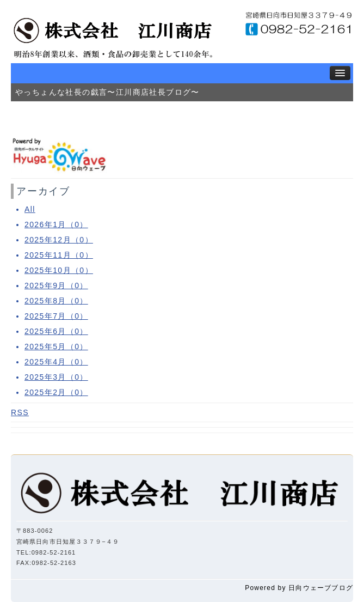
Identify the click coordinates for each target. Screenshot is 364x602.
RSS (20, 412)
